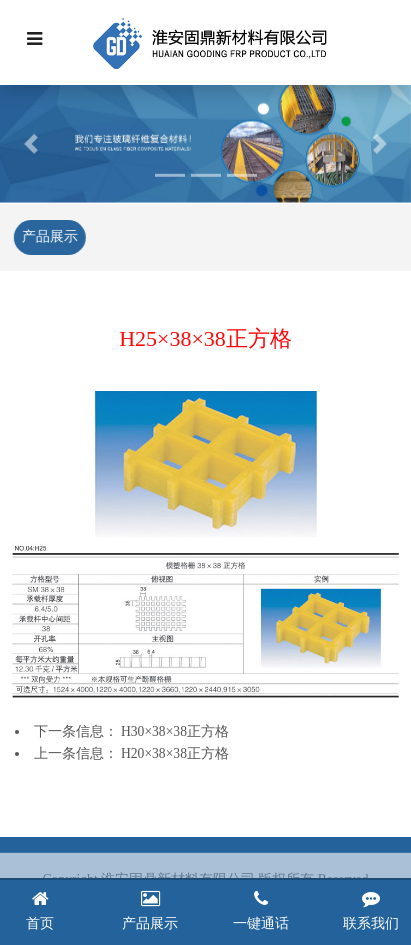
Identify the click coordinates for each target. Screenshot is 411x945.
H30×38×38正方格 (175, 731)
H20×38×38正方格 (175, 753)
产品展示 (49, 236)
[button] (31, 142)
